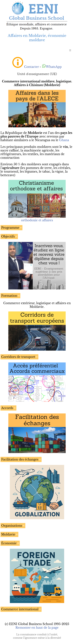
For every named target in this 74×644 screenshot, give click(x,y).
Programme (10, 228)
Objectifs (8, 236)
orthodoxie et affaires (37, 220)
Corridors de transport (18, 357)
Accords (7, 408)
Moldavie (8, 534)
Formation (9, 296)
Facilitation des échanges (20, 459)
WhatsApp (52, 67)
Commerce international (20, 609)
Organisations (12, 526)
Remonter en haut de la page (37, 628)
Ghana (64, 140)
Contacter (31, 67)
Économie (9, 543)
